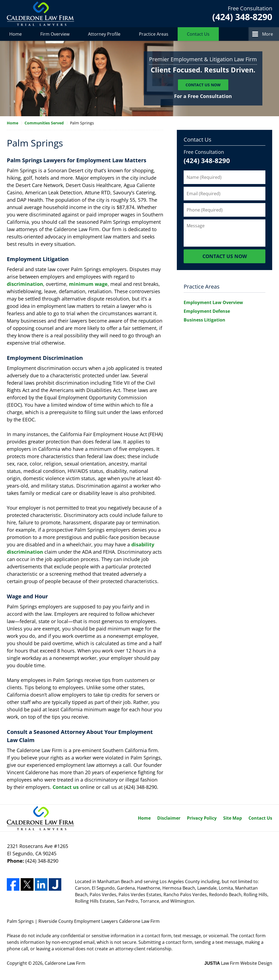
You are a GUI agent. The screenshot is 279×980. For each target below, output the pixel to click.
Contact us (66, 787)
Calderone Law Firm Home (40, 14)
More (268, 34)
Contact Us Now (203, 85)
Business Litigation (204, 320)
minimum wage (88, 284)
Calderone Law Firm (65, 963)
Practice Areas (154, 34)
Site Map (233, 818)
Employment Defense (207, 311)
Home (16, 34)
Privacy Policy (202, 818)
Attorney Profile (104, 34)
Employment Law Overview (213, 302)
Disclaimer (169, 818)
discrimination (25, 284)
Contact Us (198, 34)
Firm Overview (55, 34)
